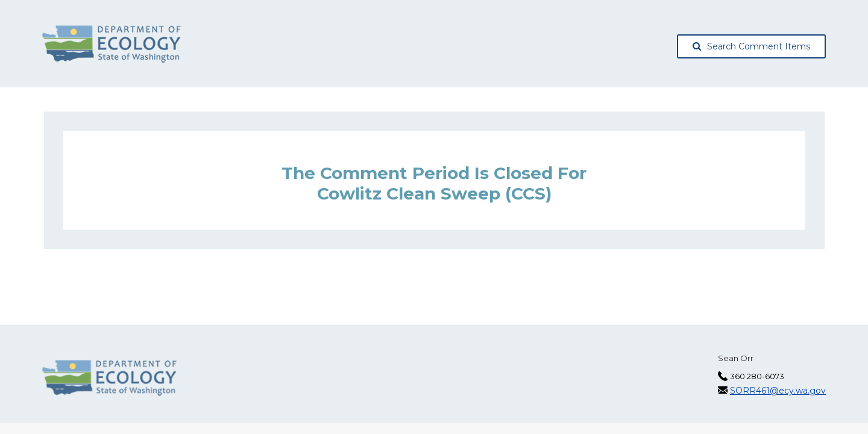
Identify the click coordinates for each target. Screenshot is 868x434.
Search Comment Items (751, 46)
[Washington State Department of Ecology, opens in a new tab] (112, 44)
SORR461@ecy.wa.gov (778, 391)
